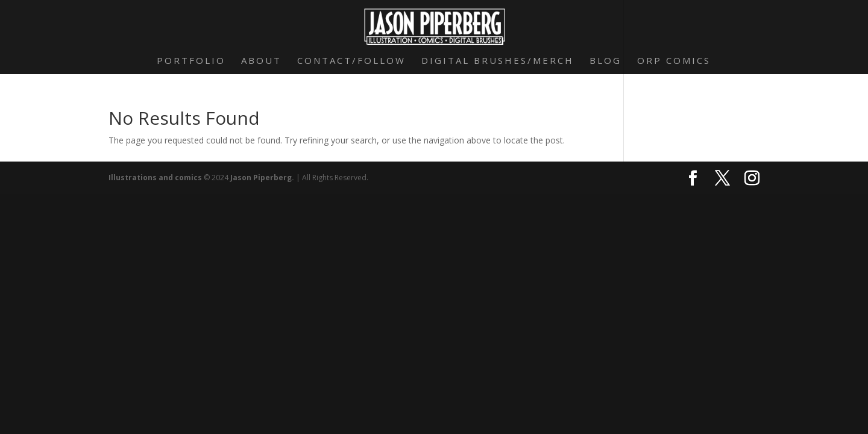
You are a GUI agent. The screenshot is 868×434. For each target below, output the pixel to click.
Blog (605, 61)
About (261, 61)
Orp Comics (674, 61)
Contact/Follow (351, 61)
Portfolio (191, 61)
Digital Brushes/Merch (498, 61)
